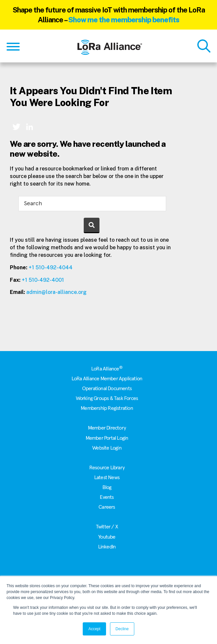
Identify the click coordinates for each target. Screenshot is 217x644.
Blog (107, 487)
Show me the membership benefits (124, 20)
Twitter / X (107, 527)
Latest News (107, 477)
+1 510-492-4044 (51, 267)
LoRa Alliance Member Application (107, 379)
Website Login (107, 448)
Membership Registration (107, 408)
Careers (107, 507)
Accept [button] (94, 629)
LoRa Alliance (107, 369)
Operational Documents (107, 389)
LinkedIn (107, 547)
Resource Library (107, 468)
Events (107, 497)
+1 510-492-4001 (43, 280)
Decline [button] (122, 629)
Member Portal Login (107, 438)
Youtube (107, 537)
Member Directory (107, 428)
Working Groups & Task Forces (107, 398)
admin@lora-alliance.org (56, 292)
